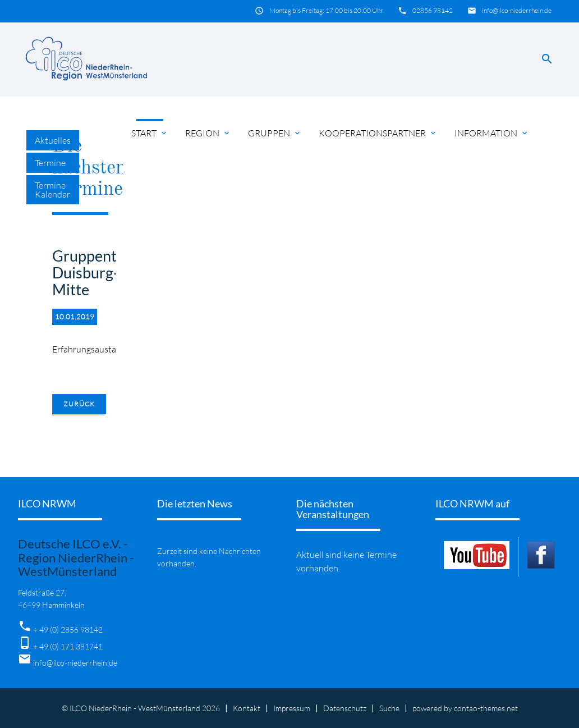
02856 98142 (433, 10)
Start (150, 133)
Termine (50, 163)
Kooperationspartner (378, 133)
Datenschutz (345, 708)
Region (208, 133)
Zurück (79, 404)
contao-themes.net (486, 708)
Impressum (292, 708)
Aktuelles (53, 140)
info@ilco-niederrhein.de (517, 10)
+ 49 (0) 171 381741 (68, 646)
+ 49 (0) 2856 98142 (68, 629)
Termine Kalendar (52, 190)
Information (492, 133)
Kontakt (247, 708)
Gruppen (275, 133)
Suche (389, 708)
